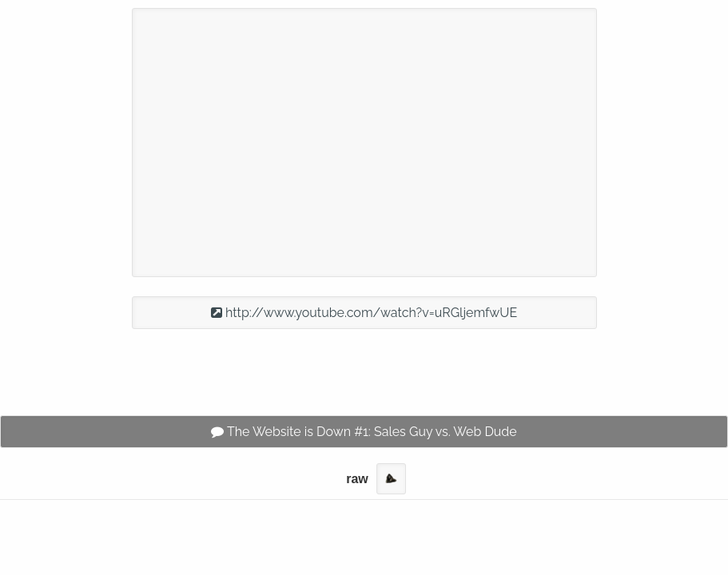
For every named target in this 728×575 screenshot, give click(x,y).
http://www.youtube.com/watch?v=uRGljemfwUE (364, 313)
